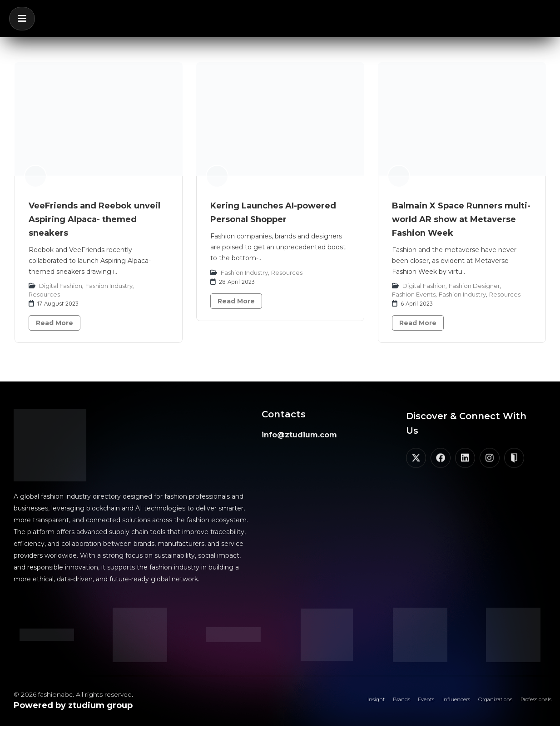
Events (379, 703)
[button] (22, 19)
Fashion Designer (474, 286)
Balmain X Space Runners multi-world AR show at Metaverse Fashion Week (461, 219)
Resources (44, 294)
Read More (55, 323)
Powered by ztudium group (73, 705)
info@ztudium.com (299, 435)
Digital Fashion (61, 286)
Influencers (420, 703)
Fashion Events (414, 294)
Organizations (472, 703)
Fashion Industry (109, 286)
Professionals (528, 703)
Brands (345, 703)
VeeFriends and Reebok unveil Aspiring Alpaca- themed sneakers (94, 219)
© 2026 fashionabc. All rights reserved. (73, 694)
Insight (310, 703)
